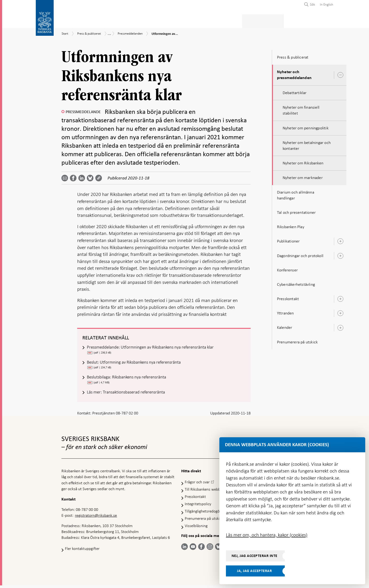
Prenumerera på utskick (297, 341)
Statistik (70, 20)
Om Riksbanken (307, 20)
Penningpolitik (156, 20)
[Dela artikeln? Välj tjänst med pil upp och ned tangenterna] (83, 177)
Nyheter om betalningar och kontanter (307, 144)
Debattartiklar (295, 91)
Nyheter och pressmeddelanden (294, 73)
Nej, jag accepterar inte (255, 556)
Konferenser (287, 269)
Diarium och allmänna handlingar (296, 194)
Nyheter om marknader (303, 176)
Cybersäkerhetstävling (296, 283)
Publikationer (288, 240)
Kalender (285, 326)
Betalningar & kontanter (110, 20)
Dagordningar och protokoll (300, 254)
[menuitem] (325, 4)
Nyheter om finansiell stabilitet (301, 109)
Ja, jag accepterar (254, 571)
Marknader (234, 20)
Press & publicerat (269, 20)
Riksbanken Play (291, 225)
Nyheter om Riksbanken (303, 162)
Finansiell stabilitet (197, 20)
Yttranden (285, 312)
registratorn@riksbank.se (96, 518)
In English (327, 4)
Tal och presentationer (296, 211)
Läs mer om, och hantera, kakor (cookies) (267, 535)
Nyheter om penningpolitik (306, 127)
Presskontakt (288, 297)
